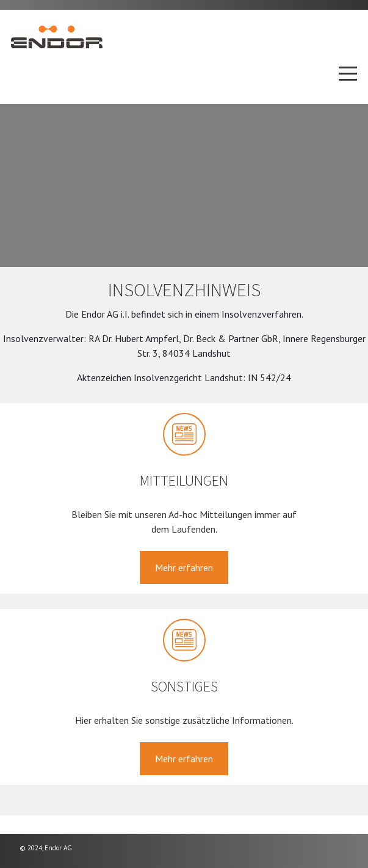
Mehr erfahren (184, 567)
